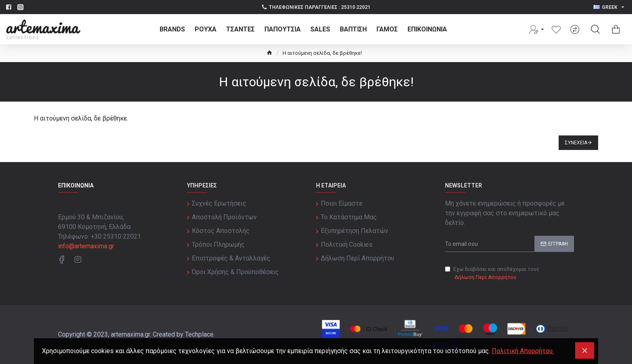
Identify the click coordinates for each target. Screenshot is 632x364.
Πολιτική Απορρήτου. (523, 351)
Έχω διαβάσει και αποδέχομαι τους (492, 274)
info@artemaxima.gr (86, 246)
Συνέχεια (576, 143)
